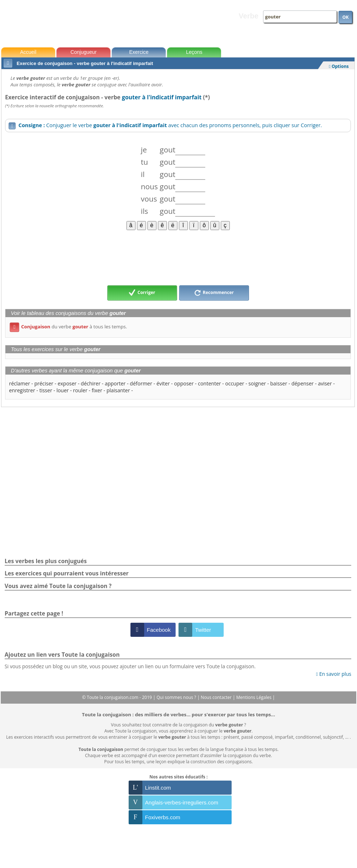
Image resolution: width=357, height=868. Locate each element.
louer (63, 390)
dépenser (302, 383)
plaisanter (118, 390)
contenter (210, 383)
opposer (184, 383)
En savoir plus (334, 674)
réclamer (20, 383)
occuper (235, 383)
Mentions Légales (254, 697)
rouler (80, 390)
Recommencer (214, 293)
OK (345, 17)
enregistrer (22, 390)
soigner (257, 383)
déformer (141, 383)
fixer (97, 390)
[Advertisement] (178, 257)
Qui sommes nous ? (177, 697)
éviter (163, 383)
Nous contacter (217, 697)
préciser (44, 383)
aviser (325, 383)
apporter (115, 383)
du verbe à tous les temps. (68, 327)
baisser (279, 383)
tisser (46, 390)
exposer (67, 383)
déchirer (91, 383)
